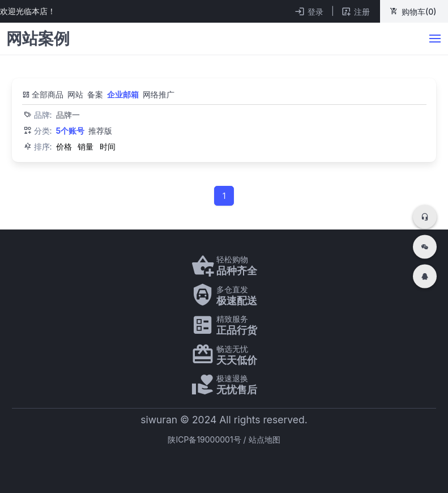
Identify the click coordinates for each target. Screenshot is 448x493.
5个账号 (71, 131)
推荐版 (100, 131)
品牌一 (68, 115)
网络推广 (159, 94)
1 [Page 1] (224, 196)
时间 (108, 146)
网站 (75, 94)
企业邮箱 (123, 94)
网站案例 (38, 39)
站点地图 (264, 439)
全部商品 (43, 94)
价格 (64, 146)
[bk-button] (435, 39)
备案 (95, 94)
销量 (86, 146)
